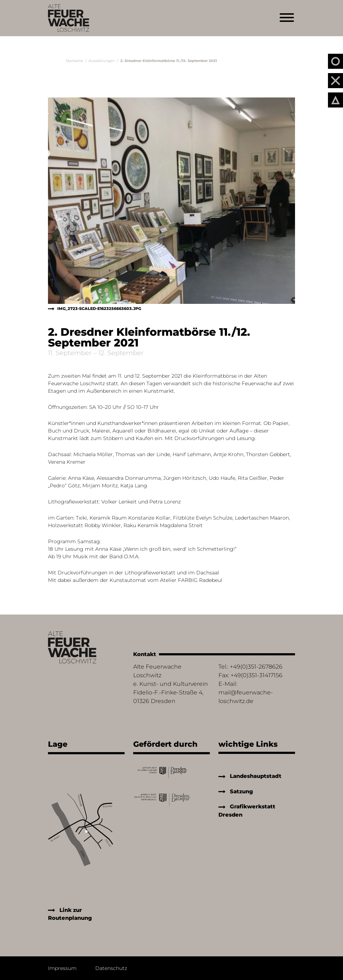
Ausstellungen (102, 61)
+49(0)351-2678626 (256, 667)
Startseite (74, 61)
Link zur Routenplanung (70, 914)
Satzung (236, 791)
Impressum (62, 968)
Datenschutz (111, 968)
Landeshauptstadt (250, 776)
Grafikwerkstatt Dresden (247, 811)
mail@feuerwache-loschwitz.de (246, 697)
